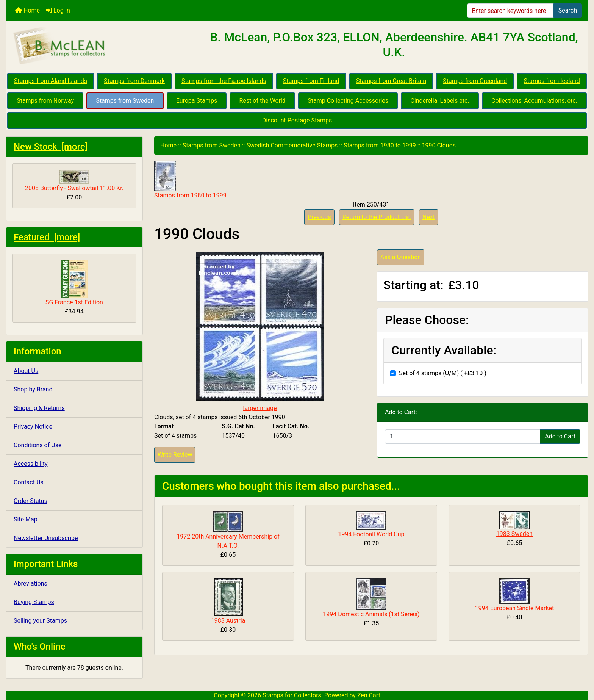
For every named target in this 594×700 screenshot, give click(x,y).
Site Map (26, 519)
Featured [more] (47, 237)
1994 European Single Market (514, 608)
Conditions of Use (38, 445)
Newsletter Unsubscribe (46, 538)
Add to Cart (560, 436)
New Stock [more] (51, 147)
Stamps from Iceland (552, 81)
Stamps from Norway (45, 101)
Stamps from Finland (311, 81)
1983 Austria (228, 621)
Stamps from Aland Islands (51, 81)
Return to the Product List (377, 217)
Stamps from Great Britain (391, 81)
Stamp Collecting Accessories (348, 101)
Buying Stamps (34, 602)
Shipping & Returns (39, 408)
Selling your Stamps (40, 621)
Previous (319, 217)
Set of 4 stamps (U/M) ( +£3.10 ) (443, 373)
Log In (58, 10)
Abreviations (30, 583)
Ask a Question (401, 257)
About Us (26, 371)
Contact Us (29, 482)
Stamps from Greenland (475, 81)
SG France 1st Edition (74, 283)
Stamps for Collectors (292, 695)
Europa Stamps (197, 101)
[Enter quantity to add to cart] (463, 437)
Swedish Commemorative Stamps (292, 145)
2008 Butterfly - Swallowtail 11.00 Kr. (74, 181)
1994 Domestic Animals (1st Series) (371, 614)
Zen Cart (369, 695)
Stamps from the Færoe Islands (224, 81)
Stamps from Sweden (125, 101)
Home (27, 10)
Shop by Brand (33, 389)
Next (429, 217)
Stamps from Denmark (134, 81)
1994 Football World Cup (371, 534)
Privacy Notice (33, 427)
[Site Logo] (103, 46)
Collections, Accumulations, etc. (534, 101)
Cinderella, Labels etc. (440, 101)
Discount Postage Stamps (297, 120)
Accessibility (31, 464)
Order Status (30, 501)
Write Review (175, 455)
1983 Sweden (514, 534)
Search (568, 10)
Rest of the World (263, 101)
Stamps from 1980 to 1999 (380, 145)
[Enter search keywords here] (510, 11)
